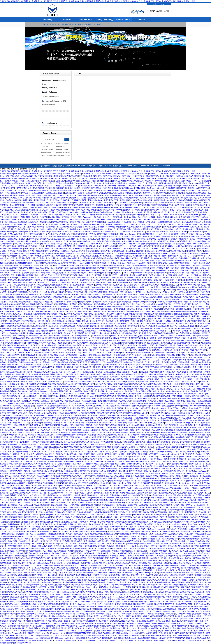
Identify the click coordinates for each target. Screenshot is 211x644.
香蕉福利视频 (126, 343)
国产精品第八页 (153, 207)
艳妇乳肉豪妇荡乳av (140, 343)
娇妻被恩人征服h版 (179, 556)
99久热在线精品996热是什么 (63, 328)
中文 (155, 4)
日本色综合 (74, 561)
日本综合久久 (151, 607)
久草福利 (205, 568)
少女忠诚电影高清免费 (133, 280)
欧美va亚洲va (165, 636)
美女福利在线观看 (196, 442)
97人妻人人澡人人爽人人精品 (11, 314)
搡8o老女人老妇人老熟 (11, 176)
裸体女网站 (37, 408)
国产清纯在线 (192, 599)
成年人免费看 (114, 638)
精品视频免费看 (191, 340)
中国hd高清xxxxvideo (156, 290)
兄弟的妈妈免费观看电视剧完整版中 (38, 592)
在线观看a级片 (172, 510)
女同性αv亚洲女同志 (166, 191)
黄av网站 (52, 616)
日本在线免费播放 (93, 326)
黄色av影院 (43, 469)
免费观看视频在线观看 (149, 191)
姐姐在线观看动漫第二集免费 (178, 420)
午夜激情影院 (149, 503)
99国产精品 (35, 442)
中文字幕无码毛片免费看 (101, 193)
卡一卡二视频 (141, 224)
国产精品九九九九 (157, 369)
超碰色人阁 (119, 391)
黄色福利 (137, 553)
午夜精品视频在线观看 (48, 442)
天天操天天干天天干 (97, 299)
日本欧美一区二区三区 (40, 217)
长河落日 (151, 229)
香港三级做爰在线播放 (21, 328)
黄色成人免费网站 (204, 430)
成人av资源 (151, 304)
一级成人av (90, 285)
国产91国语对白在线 (106, 348)
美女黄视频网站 (169, 466)
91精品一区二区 (99, 382)
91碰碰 (39, 198)
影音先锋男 (47, 183)
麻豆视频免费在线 (88, 321)
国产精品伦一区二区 (69, 217)
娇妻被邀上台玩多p (56, 382)
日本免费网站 (64, 348)
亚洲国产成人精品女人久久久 (76, 628)
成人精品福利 (92, 570)
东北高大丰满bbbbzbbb (113, 210)
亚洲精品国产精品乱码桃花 (10, 365)
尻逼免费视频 (5, 183)
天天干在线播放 (81, 374)
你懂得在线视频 (69, 640)
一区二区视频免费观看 (59, 507)
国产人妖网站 (108, 176)
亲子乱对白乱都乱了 (15, 234)
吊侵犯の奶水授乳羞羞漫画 (101, 181)
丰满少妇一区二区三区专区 (91, 319)
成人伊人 (11, 261)
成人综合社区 (13, 505)
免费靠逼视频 (67, 539)
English (163, 4)
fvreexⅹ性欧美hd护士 (139, 401)
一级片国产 (7, 181)
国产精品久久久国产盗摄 (27, 229)
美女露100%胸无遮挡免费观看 (19, 348)
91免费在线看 (199, 379)
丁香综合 (161, 203)
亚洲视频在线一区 (145, 505)
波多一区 (176, 628)
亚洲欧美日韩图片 (193, 314)
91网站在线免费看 (121, 195)
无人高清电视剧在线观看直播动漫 (26, 210)
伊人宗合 (174, 292)
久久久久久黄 (114, 539)
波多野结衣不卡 (128, 210)
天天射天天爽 (19, 232)
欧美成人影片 (82, 541)
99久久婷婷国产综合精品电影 (50, 174)
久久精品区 (75, 401)
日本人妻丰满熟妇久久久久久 (101, 287)
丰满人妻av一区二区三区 (31, 193)
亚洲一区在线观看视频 (13, 517)
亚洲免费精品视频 (27, 631)
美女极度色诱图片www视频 (45, 256)
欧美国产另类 (64, 561)
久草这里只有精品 (119, 188)
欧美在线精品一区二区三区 (21, 486)
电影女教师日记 (83, 222)
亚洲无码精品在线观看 (65, 203)
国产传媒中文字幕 (60, 423)
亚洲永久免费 (100, 314)
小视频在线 (19, 430)
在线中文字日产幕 (150, 193)
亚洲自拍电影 (139, 261)
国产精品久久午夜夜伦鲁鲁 (163, 350)
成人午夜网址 (109, 602)
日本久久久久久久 (93, 587)
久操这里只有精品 (59, 386)
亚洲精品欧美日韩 (45, 353)
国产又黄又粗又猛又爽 (29, 212)
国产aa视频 (81, 493)
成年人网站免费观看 (143, 430)
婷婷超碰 (26, 488)
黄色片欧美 (118, 224)
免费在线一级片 (67, 178)
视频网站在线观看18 (157, 372)
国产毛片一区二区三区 (178, 481)
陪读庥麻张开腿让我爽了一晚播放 (81, 357)
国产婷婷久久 (117, 273)
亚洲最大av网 (57, 396)
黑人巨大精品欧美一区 (34, 292)
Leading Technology (104, 20)
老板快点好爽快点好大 (193, 435)
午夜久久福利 (79, 575)
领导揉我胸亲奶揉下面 (163, 181)
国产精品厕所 (122, 505)
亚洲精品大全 (116, 333)
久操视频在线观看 (110, 246)
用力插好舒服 (158, 321)
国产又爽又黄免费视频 (115, 198)
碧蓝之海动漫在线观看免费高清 (132, 227)
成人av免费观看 (20, 333)
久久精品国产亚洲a (95, 215)
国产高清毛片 (206, 200)
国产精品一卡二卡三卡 (132, 481)
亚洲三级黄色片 (111, 553)
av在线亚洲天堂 (64, 280)
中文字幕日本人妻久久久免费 (162, 495)
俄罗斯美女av (19, 174)
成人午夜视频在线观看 (157, 437)
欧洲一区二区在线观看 (136, 278)
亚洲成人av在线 (40, 415)
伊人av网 (47, 263)
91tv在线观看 (190, 287)
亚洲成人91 (69, 575)
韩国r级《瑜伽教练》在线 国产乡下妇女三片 (120, 365)
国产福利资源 (83, 565)
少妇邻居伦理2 (54, 577)
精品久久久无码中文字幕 (75, 227)
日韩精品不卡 (172, 333)
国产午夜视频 (188, 473)
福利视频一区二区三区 (82, 188)
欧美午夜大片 (42, 577)
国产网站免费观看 (116, 527)
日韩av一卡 (189, 488)
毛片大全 (75, 440)
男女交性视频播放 (163, 251)
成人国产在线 (140, 476)
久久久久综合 (161, 420)
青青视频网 (131, 529)
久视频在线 (54, 348)
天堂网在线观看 (132, 614)
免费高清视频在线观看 (111, 258)
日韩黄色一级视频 (21, 391)
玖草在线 (191, 415)
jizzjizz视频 (10, 435)
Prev (106, 60)
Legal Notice (133, 166)
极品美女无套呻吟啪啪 (52, 207)
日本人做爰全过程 (112, 321)
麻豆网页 (3, 280)
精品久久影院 (180, 205)
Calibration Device (62, 144)
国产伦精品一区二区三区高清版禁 (33, 461)
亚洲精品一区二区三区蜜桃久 (76, 215)
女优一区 (70, 234)
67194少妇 (120, 490)
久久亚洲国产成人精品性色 (192, 304)
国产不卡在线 (87, 309)
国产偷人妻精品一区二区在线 (188, 302)
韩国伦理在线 (80, 418)
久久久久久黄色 (33, 636)
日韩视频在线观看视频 (72, 498)
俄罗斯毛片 (36, 541)
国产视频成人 (86, 336)
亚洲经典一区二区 (21, 401)
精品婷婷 (10, 408)
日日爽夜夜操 (62, 338)
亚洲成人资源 (60, 609)
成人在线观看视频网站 (60, 222)
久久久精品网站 (186, 367)
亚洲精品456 (117, 519)
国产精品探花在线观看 (35, 207)
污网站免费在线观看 (107, 500)
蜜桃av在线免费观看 (198, 355)
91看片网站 (97, 176)
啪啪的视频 (20, 534)
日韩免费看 (48, 498)
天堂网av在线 (81, 527)
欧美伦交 (36, 548)
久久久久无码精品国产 (88, 507)
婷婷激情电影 (47, 594)
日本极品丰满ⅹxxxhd (92, 551)
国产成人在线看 (113, 316)
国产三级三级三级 (81, 178)
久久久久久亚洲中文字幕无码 (87, 377)
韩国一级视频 (37, 195)
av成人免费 (173, 263)
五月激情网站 (175, 619)
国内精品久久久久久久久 (140, 369)
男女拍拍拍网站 (63, 425)
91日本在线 (38, 263)
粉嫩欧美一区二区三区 (72, 621)
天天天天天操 (150, 302)
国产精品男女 (192, 636)
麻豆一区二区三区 (18, 457)
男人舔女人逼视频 (106, 178)
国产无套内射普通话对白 (189, 188)
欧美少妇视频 (127, 241)
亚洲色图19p (97, 256)
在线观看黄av (71, 181)
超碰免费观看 (157, 394)
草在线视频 (152, 631)
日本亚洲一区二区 (137, 539)
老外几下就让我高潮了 (49, 488)
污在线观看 (4, 623)
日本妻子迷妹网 (25, 541)
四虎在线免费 (132, 413)
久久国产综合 (108, 195)
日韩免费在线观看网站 (57, 391)
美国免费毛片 (192, 290)
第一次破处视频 (154, 343)
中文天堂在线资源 (99, 476)
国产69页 (172, 336)
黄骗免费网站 (132, 389)
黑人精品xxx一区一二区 (108, 423)
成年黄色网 (122, 423)
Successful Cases (49, 123)
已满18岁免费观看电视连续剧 (143, 353)
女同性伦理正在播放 (157, 413)
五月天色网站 (122, 570)
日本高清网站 (20, 510)
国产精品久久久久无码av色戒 (38, 319)
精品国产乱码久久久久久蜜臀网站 (144, 415)
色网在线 (74, 522)
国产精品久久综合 (13, 604)
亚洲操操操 (186, 212)
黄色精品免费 (65, 224)
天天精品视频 (13, 362)
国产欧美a (164, 367)
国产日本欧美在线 (96, 447)
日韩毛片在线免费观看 (43, 311)
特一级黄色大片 (132, 331)
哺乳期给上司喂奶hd (162, 459)
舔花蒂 (166, 568)
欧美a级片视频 (144, 295)
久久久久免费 (8, 401)
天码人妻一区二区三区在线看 (183, 386)
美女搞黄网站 (203, 176)
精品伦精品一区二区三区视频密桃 (193, 532)
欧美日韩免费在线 (93, 251)
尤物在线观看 (89, 391)
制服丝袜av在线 (129, 558)
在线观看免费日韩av (196, 232)
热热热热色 (11, 241)
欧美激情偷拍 (160, 353)
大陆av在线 (109, 592)
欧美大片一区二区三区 (14, 539)
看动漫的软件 (156, 587)
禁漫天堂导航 (38, 384)
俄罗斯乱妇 (35, 278)
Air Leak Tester (46, 144)
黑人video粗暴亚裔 (71, 236)
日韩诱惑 (127, 249)
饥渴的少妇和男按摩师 (153, 406)
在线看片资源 (84, 423)
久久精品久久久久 (71, 466)
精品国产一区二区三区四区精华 (59, 299)
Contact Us (142, 20)
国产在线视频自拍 (84, 270)
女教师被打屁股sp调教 (29, 355)
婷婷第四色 (168, 505)
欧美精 (203, 236)
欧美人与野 (36, 418)
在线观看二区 (152, 452)
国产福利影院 (39, 403)
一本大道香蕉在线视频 (151, 515)
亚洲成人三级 (128, 273)
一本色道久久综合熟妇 (131, 408)
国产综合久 (110, 391)
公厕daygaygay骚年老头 (46, 343)
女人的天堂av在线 (149, 486)
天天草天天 (94, 423)
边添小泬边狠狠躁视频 (36, 188)
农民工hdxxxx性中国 (11, 548)
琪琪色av (61, 457)
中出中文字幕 (43, 176)
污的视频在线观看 (58, 297)
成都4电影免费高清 (15, 369)
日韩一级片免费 (196, 563)
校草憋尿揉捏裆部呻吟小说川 (75, 210)
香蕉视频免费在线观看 (192, 299)
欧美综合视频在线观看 (174, 353)
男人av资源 (10, 275)
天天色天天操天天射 (165, 452)
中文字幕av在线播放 (28, 350)
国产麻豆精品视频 (18, 178)
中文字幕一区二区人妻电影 (76, 379)
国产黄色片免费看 (170, 266)
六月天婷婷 (189, 534)
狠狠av (166, 563)
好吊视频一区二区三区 (30, 469)
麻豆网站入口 (31, 343)
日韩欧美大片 (102, 515)
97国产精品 (23, 386)
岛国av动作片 (159, 280)
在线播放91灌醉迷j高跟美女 (29, 362)
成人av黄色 (35, 348)
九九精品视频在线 (94, 297)
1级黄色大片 (9, 556)
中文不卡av (86, 338)
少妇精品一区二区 (111, 449)
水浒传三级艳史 (91, 227)
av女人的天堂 (107, 253)
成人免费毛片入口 (146, 459)
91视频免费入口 (96, 246)
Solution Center (123, 20)
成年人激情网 (130, 307)
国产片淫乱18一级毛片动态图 (23, 406)
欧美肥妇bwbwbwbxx (69, 565)
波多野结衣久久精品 (191, 452)
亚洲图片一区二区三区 (56, 638)
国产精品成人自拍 (186, 241)
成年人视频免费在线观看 (125, 399)
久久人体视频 (56, 186)
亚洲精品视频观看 (105, 379)
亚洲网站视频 (48, 295)
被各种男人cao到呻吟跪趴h (44, 304)
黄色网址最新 (187, 495)
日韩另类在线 (65, 611)
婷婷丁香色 (142, 239)
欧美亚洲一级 (31, 357)
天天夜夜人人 (204, 188)
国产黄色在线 (48, 302)
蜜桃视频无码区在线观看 (93, 454)
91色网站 (10, 256)
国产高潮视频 (177, 473)
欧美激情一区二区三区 (192, 217)
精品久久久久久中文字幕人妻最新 (46, 394)
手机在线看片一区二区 (187, 239)
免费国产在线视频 (116, 481)
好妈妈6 (105, 319)
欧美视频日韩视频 (81, 234)
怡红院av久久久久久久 (201, 459)
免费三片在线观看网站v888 (119, 328)
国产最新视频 (100, 391)
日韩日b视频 (36, 527)
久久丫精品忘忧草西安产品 (154, 423)
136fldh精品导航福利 (191, 614)
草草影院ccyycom (76, 229)
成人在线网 (183, 232)
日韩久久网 (151, 299)
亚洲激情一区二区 (143, 309)
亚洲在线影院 (48, 437)
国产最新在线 (202, 585)
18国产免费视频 (146, 321)
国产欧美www (121, 244)
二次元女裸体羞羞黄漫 (9, 203)
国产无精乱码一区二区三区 (174, 224)
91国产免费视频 (163, 338)
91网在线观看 (160, 200)
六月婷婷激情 (67, 500)
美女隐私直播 (51, 338)
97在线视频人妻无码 (110, 534)
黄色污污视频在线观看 (155, 324)
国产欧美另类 (181, 290)
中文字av (191, 592)
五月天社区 (56, 261)
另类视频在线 (51, 626)
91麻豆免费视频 (117, 217)
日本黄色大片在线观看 (122, 256)
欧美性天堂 (37, 602)
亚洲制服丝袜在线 (158, 488)
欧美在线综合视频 (13, 597)
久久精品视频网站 (179, 244)
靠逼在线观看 (11, 614)
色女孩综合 (166, 406)
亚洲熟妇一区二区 (141, 473)
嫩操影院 (78, 174)
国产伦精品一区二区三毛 (160, 365)
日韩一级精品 (83, 350)
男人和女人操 (24, 253)
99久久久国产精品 (78, 406)
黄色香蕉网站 (32, 532)
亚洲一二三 (155, 215)
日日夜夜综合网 (72, 212)
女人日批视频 (89, 428)
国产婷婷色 (186, 633)
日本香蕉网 (123, 290)
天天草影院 (175, 365)
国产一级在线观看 (190, 428)
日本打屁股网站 (162, 263)
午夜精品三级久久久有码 (78, 191)
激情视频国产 (71, 253)
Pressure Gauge (61, 147)
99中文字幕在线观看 (88, 307)
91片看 (47, 411)
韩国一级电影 (174, 367)
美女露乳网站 (89, 314)
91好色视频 (110, 510)
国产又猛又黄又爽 (81, 328)
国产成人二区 (162, 486)
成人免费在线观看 (21, 367)
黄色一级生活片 (120, 454)
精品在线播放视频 (78, 261)
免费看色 (159, 217)
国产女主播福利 (48, 345)
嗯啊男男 (117, 178)
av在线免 (71, 316)
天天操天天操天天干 (166, 633)
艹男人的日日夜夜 (192, 273)
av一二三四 (170, 423)
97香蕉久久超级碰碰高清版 (103, 309)
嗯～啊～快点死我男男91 (79, 343)
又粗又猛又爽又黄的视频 (152, 236)
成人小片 (54, 515)
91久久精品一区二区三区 (41, 452)
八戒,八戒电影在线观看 (168, 362)
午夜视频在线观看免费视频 (196, 195)
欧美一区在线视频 (79, 408)
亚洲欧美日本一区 (122, 546)
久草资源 (66, 430)
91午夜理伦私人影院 (26, 304)
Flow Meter (45, 147)
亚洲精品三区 (150, 251)
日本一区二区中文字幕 (146, 217)
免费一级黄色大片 (156, 382)
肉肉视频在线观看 (186, 638)
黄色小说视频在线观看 (32, 234)
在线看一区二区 (88, 174)
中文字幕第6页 (173, 256)
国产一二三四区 (129, 224)
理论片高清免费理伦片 (81, 246)
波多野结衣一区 (104, 263)
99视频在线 (184, 432)
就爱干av (170, 311)
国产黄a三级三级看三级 (90, 333)
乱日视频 (179, 614)
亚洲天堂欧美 (58, 498)
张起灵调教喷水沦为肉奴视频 (11, 309)
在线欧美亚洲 (169, 614)
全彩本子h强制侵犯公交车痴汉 (14, 343)
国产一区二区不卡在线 (188, 256)
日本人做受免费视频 (105, 331)
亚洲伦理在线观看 (84, 181)
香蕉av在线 (174, 232)
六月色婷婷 (128, 440)
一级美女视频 (75, 473)
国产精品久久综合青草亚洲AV (174, 340)
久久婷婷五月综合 (118, 193)
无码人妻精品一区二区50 (61, 311)
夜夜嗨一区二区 (161, 299)
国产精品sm (135, 435)
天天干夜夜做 (52, 590)
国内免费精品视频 (187, 268)
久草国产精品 (114, 319)
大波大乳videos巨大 (23, 420)
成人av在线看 (204, 311)
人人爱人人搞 (174, 178)
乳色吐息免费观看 (65, 246)
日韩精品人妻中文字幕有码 (168, 638)
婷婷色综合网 (204, 338)
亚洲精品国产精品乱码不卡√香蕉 (37, 232)
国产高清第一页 (155, 493)
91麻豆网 (19, 311)
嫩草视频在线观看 (50, 280)
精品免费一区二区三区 (18, 440)
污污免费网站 (163, 457)
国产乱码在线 (159, 205)
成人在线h (51, 505)
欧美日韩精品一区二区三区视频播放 (151, 449)
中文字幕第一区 (172, 355)
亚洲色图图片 (118, 249)
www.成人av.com (131, 234)
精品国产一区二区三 (104, 486)
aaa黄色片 (84, 355)
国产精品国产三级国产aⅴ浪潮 (160, 396)
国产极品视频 (135, 619)
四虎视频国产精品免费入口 (139, 338)
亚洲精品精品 (13, 239)
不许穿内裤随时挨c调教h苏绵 (103, 205)
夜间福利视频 (138, 215)
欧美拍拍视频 (44, 483)
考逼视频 (117, 353)
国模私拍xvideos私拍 (142, 268)
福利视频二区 (47, 198)
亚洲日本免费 (177, 590)
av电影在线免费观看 (162, 500)
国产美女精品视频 (86, 186)
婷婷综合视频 (88, 573)
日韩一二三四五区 (174, 304)
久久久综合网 (145, 568)
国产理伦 (31, 251)
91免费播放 (172, 270)
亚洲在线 (46, 495)
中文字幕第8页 (192, 541)
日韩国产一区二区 (175, 210)
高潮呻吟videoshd (84, 217)
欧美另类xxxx (179, 287)
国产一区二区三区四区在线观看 (53, 193)
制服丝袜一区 (101, 220)
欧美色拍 (177, 222)
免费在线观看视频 (68, 623)
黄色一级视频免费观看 (56, 575)
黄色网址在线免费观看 (199, 391)
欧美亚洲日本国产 (19, 181)
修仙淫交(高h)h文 (161, 379)
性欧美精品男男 (56, 232)
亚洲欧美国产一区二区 (173, 280)
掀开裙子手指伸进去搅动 (106, 307)
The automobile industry (50, 96)
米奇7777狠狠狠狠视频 (87, 633)
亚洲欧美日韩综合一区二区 (188, 263)
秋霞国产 (102, 198)
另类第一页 (124, 200)
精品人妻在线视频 (119, 437)
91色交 (203, 343)
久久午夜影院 (85, 440)
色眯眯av (117, 442)
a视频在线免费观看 (23, 297)
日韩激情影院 (197, 469)
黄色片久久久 (13, 386)
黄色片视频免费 (120, 309)
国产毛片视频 (183, 292)
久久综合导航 (35, 328)
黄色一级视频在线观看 (95, 210)
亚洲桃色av (93, 565)
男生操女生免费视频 (177, 215)
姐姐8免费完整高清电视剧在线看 (186, 311)
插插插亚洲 (96, 362)
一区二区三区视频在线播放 (122, 229)
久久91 (7, 273)
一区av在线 (163, 561)
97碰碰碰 (115, 551)
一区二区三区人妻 (161, 447)
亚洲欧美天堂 (167, 473)
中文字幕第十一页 (204, 256)
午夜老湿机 (155, 287)
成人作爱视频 (187, 357)
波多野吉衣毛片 (46, 362)
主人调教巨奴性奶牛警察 (135, 251)
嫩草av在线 (204, 295)
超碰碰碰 (102, 415)
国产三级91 (143, 563)
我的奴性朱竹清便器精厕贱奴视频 (116, 447)
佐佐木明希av (175, 282)
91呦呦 (31, 256)
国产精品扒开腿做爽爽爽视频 (27, 307)
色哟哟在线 (169, 203)
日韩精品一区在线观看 (46, 614)
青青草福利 (43, 355)
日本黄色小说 (179, 203)
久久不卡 (53, 377)
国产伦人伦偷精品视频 (61, 353)
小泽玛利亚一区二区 (187, 234)
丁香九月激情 (92, 379)
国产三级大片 (147, 350)
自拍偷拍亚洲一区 (179, 314)
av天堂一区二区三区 (202, 307)
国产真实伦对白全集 (141, 174)
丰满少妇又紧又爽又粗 (197, 229)
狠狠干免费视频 (139, 222)
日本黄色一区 (146, 619)
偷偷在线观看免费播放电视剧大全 (30, 295)
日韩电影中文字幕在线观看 (159, 174)
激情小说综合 (95, 469)
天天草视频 (58, 640)
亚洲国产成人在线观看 (20, 220)
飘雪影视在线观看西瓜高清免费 (18, 544)
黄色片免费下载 (26, 384)
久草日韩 (71, 551)
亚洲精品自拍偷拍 (128, 212)
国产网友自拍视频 (145, 220)
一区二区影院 (144, 258)
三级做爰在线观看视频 (123, 522)
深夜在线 (155, 623)
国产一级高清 (143, 577)
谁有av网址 (203, 512)
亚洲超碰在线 (26, 565)
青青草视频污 (168, 227)
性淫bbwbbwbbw (154, 253)
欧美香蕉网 (195, 178)
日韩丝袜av (100, 553)
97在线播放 (40, 227)
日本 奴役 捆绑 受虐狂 (167, 207)
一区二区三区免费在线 (170, 425)
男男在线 (98, 357)
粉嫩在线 (139, 203)
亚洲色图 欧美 (56, 244)
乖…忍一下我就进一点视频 (16, 476)
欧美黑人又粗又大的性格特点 (152, 297)
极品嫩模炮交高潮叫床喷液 (21, 217)
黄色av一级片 (148, 522)
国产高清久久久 (128, 498)
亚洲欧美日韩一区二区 (142, 362)
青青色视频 (59, 558)
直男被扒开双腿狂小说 (189, 198)
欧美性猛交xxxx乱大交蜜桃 (16, 599)
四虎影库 (40, 399)
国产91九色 (193, 183)
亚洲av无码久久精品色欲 (117, 186)
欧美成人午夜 (133, 505)
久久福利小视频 (67, 495)
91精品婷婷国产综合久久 (125, 340)
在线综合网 (183, 258)
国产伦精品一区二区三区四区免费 (109, 507)
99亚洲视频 (30, 331)
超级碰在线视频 (121, 602)
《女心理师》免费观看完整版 (50, 336)
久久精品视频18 (189, 297)
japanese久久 (112, 403)
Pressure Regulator (63, 153)
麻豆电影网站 (68, 232)
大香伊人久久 (184, 565)
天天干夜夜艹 (123, 338)
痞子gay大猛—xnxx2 (142, 573)
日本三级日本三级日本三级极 (114, 420)
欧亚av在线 (88, 532)
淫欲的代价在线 (127, 178)
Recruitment (144, 166)
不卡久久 (80, 510)
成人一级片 (46, 633)
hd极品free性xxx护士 (42, 249)
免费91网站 (171, 391)
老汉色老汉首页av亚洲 (183, 261)
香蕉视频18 (54, 319)
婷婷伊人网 (206, 365)
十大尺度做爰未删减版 (88, 401)
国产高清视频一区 (114, 532)
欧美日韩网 (4, 602)
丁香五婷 (159, 224)
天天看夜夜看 (9, 357)
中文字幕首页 (58, 594)
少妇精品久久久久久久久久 (67, 195)
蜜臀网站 (162, 377)
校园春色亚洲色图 (94, 249)
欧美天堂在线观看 (148, 444)
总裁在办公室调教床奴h (193, 270)
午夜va (53, 210)
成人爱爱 (191, 556)
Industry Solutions (49, 92)
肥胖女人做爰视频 (103, 616)
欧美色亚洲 (138, 195)
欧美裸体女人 (173, 432)
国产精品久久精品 (58, 263)
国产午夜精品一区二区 (85, 239)
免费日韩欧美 (60, 215)
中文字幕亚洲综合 (51, 246)
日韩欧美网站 (95, 430)
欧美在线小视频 (196, 466)
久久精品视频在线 (128, 442)
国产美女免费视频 (43, 503)
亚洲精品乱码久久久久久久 (185, 374)
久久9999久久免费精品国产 (174, 321)
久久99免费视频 (119, 631)
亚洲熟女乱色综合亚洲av (153, 227)
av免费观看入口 (68, 174)
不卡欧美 (67, 275)
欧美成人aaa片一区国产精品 (25, 227)
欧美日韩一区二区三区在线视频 (106, 428)
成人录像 (25, 280)
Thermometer (46, 153)
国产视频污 (176, 181)
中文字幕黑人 (108, 454)
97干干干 (35, 483)
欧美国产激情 (79, 292)
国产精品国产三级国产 (176, 273)
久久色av (201, 253)
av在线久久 (25, 176)
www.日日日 (157, 425)
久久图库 (69, 534)
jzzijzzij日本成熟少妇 (158, 268)
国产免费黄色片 (26, 236)
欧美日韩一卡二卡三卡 (152, 360)
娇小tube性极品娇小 (154, 558)
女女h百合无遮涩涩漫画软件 (138, 602)
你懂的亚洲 (166, 236)
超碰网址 (157, 198)
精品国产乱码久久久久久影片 (195, 394)
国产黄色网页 (194, 561)
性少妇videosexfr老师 (124, 270)
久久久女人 (100, 418)
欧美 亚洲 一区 (127, 266)
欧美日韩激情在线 (175, 379)
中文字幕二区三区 (180, 278)
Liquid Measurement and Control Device (55, 156)
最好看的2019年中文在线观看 (15, 266)
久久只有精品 (21, 478)
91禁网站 (34, 176)
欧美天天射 (134, 258)
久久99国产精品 (34, 619)
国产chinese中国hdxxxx (142, 428)
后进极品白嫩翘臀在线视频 (118, 302)
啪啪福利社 (19, 556)
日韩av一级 (94, 244)
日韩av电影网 (84, 522)
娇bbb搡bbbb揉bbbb (181, 227)
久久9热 (30, 599)
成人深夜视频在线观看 (141, 266)
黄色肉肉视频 (62, 270)
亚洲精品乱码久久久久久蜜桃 (186, 176)
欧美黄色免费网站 (88, 631)
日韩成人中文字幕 (24, 524)
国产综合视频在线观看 (103, 548)
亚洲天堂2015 (75, 437)
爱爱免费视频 (25, 442)
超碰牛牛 (57, 198)
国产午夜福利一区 (40, 575)
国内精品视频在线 (131, 295)
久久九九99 (154, 573)
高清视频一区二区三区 (94, 425)
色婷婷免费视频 (195, 461)
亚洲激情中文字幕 (108, 234)
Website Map (167, 166)
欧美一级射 (120, 234)
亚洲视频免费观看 (159, 220)
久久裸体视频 (162, 193)
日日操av (3, 251)
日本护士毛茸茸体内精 (100, 241)
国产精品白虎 (199, 573)
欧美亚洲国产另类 (83, 278)
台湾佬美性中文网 (183, 582)
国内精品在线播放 (18, 575)
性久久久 (24, 582)
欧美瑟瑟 (19, 585)
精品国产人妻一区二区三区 (200, 227)
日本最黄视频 (34, 220)
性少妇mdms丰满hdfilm (31, 507)
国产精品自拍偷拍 (191, 203)
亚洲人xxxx (200, 234)
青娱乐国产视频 (121, 326)
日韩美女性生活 (31, 178)
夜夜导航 (166, 292)
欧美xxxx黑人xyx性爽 (94, 261)
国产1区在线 (191, 251)
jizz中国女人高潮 (21, 270)
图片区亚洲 (45, 348)
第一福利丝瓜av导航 (133, 444)
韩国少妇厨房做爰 (146, 357)
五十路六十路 (108, 488)
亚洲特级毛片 (70, 638)
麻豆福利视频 (114, 292)
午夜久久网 (141, 626)
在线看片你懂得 (45, 517)
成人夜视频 (85, 611)
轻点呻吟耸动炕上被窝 (106, 522)
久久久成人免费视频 (50, 292)
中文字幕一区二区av (41, 616)
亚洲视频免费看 (34, 386)
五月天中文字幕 (92, 415)
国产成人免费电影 (57, 236)
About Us (67, 20)
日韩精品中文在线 (168, 309)
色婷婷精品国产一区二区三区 (25, 536)
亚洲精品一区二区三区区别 (26, 261)
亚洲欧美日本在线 (102, 285)
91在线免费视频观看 (141, 418)
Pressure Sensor (62, 150)
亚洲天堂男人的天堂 (111, 200)
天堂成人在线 (54, 224)
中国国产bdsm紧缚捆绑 (133, 616)
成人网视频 (61, 290)
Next (118, 60)
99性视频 (72, 377)
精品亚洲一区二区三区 (129, 220)
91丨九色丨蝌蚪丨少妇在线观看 (34, 205)
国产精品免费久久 (171, 324)
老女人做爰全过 (49, 447)
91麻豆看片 (176, 331)
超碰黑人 (105, 430)
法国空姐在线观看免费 (27, 203)
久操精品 (90, 408)
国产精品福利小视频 (179, 585)
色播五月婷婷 (57, 275)
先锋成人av (180, 476)
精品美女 (27, 430)
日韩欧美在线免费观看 (150, 517)
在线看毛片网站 (115, 575)
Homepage (48, 20)
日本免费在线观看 (7, 174)
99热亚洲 (43, 220)
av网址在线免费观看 (113, 266)
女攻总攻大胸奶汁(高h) (198, 420)
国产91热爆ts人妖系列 (144, 391)
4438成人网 (31, 476)
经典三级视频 (45, 444)
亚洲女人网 (151, 263)
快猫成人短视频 (71, 471)
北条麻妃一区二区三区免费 (56, 205)
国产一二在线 (150, 551)
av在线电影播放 (50, 406)
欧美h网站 (170, 246)
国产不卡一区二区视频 (134, 420)
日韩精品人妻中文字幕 (180, 442)
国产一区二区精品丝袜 (134, 500)
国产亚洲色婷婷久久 (202, 321)
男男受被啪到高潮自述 (112, 191)
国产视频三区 (189, 621)
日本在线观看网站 (200, 241)
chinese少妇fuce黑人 (123, 510)
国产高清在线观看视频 (196, 403)
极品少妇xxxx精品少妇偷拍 (155, 476)
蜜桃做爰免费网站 (47, 609)
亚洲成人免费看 (164, 326)
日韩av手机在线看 (108, 399)
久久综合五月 (149, 510)
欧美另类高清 (18, 573)
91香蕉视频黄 (127, 222)
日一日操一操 (98, 449)
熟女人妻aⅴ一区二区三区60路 (11, 287)
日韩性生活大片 (70, 435)
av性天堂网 (200, 611)
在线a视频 (111, 546)
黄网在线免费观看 (48, 619)
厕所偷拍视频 (154, 440)
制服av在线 (188, 577)
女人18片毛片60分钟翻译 (17, 532)
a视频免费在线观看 (43, 261)
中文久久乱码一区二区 (8, 191)
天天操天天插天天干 (188, 389)
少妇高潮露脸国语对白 (36, 290)
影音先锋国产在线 (110, 232)
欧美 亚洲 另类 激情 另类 (120, 561)
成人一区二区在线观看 (11, 565)
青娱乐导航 (29, 415)
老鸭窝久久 (65, 198)
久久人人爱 (110, 452)
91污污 (52, 241)
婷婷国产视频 (62, 377)
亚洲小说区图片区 (191, 512)
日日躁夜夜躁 (170, 369)
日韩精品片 (110, 314)
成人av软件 (136, 425)
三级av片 (61, 469)
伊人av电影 (147, 195)
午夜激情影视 (96, 338)
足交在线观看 (111, 382)
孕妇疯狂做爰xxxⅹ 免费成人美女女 (142, 200)
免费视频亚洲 (169, 374)
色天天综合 (143, 290)
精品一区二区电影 (181, 183)
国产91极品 (46, 527)
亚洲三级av (107, 437)
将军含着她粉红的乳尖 (90, 585)
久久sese (174, 454)
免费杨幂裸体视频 (192, 295)
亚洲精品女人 (183, 561)
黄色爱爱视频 (68, 546)
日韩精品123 (17, 488)
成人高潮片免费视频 (90, 345)
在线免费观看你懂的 (20, 282)
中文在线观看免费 (169, 275)
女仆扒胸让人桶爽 (14, 449)
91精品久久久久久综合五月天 (138, 244)
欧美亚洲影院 (81, 570)
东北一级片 (178, 217)
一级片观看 (96, 217)
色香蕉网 (125, 333)
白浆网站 (47, 287)
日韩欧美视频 (28, 314)
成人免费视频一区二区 (70, 186)
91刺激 (165, 512)
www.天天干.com (73, 372)
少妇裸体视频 (106, 273)
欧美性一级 (166, 558)
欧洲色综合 (144, 382)
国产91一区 (45, 515)
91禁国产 (64, 483)
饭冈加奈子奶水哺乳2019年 (10, 324)
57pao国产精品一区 (192, 527)
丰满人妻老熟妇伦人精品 (88, 466)
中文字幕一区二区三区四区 (13, 224)
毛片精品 (6, 442)
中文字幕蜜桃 (68, 183)
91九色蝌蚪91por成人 (106, 340)
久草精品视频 (42, 309)
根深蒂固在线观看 (190, 253)
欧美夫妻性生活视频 (104, 229)
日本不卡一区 (25, 483)
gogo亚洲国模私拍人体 (26, 338)
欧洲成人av (78, 232)
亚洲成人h (61, 471)
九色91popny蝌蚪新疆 (143, 488)
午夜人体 (200, 251)
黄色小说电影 (19, 403)
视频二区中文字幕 (139, 483)
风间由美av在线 (179, 505)
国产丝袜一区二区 (189, 384)
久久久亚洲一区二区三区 (125, 203)
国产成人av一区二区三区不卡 (157, 464)
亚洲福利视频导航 (79, 384)
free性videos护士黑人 (201, 261)
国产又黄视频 (23, 246)
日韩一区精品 (38, 447)
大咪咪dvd (138, 273)
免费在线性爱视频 (144, 365)
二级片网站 (20, 551)
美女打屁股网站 (71, 263)
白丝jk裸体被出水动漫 (131, 181)
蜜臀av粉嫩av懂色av (95, 200)
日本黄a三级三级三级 (183, 604)
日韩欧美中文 (35, 396)
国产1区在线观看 (35, 413)
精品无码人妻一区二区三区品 (187, 249)
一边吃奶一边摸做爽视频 (88, 198)
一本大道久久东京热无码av (20, 273)
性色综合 (86, 430)
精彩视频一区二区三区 (196, 220)
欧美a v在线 (14, 464)
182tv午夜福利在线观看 (63, 295)
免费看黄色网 (26, 200)
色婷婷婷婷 (133, 183)
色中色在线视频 (86, 256)
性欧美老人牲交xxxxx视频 (130, 191)
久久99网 (135, 256)
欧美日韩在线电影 (123, 374)
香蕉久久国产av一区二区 (188, 324)
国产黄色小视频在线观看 (137, 452)
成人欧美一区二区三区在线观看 (130, 236)
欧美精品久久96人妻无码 (39, 241)
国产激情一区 (71, 490)
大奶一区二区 (94, 350)
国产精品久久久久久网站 (76, 459)
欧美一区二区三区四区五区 (33, 287)
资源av (105, 302)
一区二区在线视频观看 (165, 222)
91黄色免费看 (121, 311)
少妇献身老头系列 (45, 275)
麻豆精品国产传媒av (34, 181)
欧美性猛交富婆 (166, 285)
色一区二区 (45, 244)
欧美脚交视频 (46, 396)
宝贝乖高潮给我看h (35, 239)
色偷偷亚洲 (12, 251)
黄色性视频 (104, 628)
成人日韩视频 (170, 401)
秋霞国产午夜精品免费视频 (98, 328)
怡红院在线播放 (109, 215)
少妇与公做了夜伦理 (96, 524)
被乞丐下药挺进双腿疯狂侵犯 (120, 369)
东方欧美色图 (43, 178)
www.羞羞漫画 (162, 304)
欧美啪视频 (123, 449)
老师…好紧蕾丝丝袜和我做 (162, 565)
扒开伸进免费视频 (69, 510)
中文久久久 (82, 263)
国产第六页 (67, 408)
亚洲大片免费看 (192, 457)
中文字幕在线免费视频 (44, 512)
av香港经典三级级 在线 (171, 532)
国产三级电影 (11, 278)
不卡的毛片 (75, 280)
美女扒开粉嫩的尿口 (143, 587)
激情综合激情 (169, 229)
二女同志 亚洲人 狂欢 (70, 244)
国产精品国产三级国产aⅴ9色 (174, 471)
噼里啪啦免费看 (156, 266)
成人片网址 (195, 382)
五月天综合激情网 (147, 181)
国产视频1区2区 (52, 449)
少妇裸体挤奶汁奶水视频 (146, 621)
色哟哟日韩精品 (45, 222)
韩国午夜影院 (86, 498)
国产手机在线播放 (94, 273)
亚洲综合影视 (146, 270)
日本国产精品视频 (176, 174)
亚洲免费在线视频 (140, 469)
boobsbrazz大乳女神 (42, 333)
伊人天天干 (184, 461)
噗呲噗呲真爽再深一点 (137, 464)
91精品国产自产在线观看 (74, 457)
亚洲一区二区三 (201, 268)
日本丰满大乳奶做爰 (108, 324)
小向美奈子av (158, 471)
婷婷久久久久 (33, 324)
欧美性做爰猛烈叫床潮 (114, 568)
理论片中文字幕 (44, 369)
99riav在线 (50, 316)
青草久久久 (44, 597)
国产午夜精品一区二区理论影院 (133, 176)
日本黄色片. (174, 500)
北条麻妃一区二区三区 (109, 275)
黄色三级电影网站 (43, 476)
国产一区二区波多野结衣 (111, 360)
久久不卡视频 (5, 507)
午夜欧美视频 (168, 217)
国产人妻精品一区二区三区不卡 (31, 498)
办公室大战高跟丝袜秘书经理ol (49, 428)
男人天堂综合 (19, 316)
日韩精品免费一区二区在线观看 (19, 519)
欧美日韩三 (8, 415)
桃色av (166, 282)
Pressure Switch (47, 150)
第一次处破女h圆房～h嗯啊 (67, 258)
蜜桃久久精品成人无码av (82, 207)
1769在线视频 (66, 207)
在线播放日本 (179, 246)
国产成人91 (149, 278)
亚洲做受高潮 (60, 234)
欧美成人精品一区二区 (155, 239)
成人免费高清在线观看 (121, 379)
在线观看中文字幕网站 (82, 495)
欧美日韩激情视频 (113, 220)
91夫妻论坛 (183, 415)
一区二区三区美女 (38, 258)
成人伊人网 (205, 285)
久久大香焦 (90, 384)
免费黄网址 (74, 198)
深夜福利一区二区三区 (157, 389)
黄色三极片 (33, 282)
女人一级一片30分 (21, 256)
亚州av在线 (158, 241)
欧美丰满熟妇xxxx (29, 268)
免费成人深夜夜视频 (95, 191)
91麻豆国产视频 (152, 377)
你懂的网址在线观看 (71, 176)
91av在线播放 (186, 282)
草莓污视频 (125, 258)
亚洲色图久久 (127, 597)
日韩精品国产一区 (64, 403)
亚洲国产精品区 (157, 307)
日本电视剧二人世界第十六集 (75, 519)
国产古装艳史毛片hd (23, 529)
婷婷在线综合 (203, 490)
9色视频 (54, 568)
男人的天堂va (117, 181)
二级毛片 (142, 324)
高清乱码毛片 (60, 181)
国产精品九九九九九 (45, 607)
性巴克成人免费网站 (174, 357)
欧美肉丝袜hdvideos (118, 263)
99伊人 (106, 459)
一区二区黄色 (204, 203)
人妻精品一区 (107, 249)
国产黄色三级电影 (164, 631)
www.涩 (28, 643)
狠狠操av (118, 314)
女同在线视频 (198, 498)
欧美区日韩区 (40, 449)
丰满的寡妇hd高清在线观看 (39, 191)
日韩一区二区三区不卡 (193, 476)
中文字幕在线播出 (169, 599)
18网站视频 (14, 253)
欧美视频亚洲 (153, 561)
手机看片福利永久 (177, 527)
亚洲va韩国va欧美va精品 (58, 529)
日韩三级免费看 (79, 415)
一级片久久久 (55, 556)
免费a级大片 (51, 253)
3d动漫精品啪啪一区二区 (61, 273)
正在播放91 (59, 374)
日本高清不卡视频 (146, 256)
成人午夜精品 (188, 379)
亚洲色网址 (66, 522)
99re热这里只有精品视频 (153, 340)
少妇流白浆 (76, 307)
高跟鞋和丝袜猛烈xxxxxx (80, 444)
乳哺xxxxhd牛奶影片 (45, 546)
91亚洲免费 (106, 362)
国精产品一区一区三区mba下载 (197, 505)
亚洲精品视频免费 (121, 367)
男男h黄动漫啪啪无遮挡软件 (153, 186)
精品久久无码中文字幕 (87, 369)
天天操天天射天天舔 (92, 457)
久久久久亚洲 (46, 430)
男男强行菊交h (177, 396)
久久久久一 (63, 544)
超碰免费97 (177, 597)
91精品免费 (77, 539)
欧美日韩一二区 (77, 224)
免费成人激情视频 (55, 548)
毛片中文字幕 (77, 607)
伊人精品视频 (113, 386)
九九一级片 (85, 437)
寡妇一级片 (76, 299)
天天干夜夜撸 (123, 207)
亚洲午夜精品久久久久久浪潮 (55, 399)
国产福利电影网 (194, 236)
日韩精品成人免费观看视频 (176, 529)
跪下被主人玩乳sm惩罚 (21, 215)
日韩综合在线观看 (139, 229)
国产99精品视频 (71, 447)
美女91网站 (190, 471)
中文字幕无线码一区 (62, 580)
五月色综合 (23, 239)
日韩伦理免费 (13, 490)
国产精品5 (119, 408)
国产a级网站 (16, 345)
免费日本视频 (185, 365)
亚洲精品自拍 (185, 178)
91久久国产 (110, 299)
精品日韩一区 (124, 594)
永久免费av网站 (122, 297)
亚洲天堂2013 (21, 399)
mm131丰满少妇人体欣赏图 (13, 249)
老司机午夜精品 (48, 181)
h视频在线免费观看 (184, 348)
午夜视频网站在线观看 (79, 200)
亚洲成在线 (153, 457)
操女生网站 (141, 377)
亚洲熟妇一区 (64, 229)
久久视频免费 (200, 592)
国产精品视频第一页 (146, 205)
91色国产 (104, 597)
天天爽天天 (206, 299)
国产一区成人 (116, 350)
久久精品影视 (186, 411)
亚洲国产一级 (145, 287)
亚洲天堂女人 (35, 488)
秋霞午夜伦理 (53, 229)
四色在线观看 (142, 548)
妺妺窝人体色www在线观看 (67, 442)
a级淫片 (200, 548)
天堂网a (30, 333)
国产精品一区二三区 (128, 377)
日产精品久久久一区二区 (164, 278)
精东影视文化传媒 (121, 205)
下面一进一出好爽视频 (32, 224)
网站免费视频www (192, 215)
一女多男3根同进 (135, 403)
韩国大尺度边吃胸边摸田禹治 (179, 546)
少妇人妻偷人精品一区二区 (183, 307)
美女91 (109, 432)
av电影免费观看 (125, 319)
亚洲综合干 (160, 570)
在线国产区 (31, 440)
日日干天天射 (57, 183)
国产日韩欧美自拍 (57, 268)
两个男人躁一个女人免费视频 (11, 205)
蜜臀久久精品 (48, 239)
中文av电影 (146, 411)
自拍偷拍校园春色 (152, 176)
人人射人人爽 (121, 389)
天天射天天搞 (46, 273)
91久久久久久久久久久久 (196, 328)
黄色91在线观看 (140, 188)
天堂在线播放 (11, 290)
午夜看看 (150, 379)
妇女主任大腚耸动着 (136, 367)
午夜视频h (96, 270)
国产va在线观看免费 (148, 594)
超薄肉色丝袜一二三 (164, 331)
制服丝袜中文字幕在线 (61, 200)
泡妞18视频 (161, 311)
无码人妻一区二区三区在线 (34, 471)
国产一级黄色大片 (173, 268)
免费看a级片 (198, 357)
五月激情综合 (87, 449)
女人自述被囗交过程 (167, 176)
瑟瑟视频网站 (32, 614)
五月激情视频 (19, 292)
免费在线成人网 (69, 594)
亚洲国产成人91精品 (199, 570)
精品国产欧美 (34, 222)
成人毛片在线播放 (130, 217)
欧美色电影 (169, 205)
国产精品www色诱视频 (188, 500)
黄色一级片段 (179, 191)
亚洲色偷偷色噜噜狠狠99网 (143, 241)
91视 (118, 324)
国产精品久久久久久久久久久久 (42, 215)
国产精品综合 (115, 377)
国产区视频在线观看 (168, 430)
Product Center (86, 20)
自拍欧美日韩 (204, 302)
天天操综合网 (51, 473)
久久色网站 (81, 326)
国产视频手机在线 (23, 411)
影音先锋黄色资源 (86, 176)
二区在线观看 (116, 590)
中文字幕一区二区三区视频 (123, 268)
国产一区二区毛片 (13, 631)
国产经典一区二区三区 (41, 236)
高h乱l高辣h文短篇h (36, 246)
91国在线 (170, 377)
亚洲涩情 (161, 478)
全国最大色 (106, 217)
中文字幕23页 (108, 353)
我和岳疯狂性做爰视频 (65, 188)
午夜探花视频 (154, 454)
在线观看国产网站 (42, 251)
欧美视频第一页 (20, 319)
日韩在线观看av (181, 309)
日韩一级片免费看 (48, 234)
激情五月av (147, 616)
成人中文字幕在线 (95, 353)
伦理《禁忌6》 (136, 457)
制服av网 (60, 210)
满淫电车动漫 (192, 244)
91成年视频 (203, 331)
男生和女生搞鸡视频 (117, 280)
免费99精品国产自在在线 (19, 437)
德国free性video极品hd (156, 592)
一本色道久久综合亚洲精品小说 (91, 282)
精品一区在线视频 (38, 420)
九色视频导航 (11, 524)
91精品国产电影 (204, 244)
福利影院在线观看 (7, 319)
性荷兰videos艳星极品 (110, 469)
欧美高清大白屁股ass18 (107, 505)
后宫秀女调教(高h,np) (138, 379)
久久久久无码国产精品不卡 (198, 369)
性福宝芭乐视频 (160, 522)
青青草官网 (21, 614)
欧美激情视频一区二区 (46, 212)
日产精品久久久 (79, 587)
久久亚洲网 (176, 418)
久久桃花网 (183, 539)
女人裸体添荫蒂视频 (172, 188)
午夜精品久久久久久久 (137, 207)
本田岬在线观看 (85, 529)
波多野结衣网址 (24, 561)
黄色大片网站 (57, 430)
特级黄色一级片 (204, 249)
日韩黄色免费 (93, 178)
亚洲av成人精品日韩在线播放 (157, 519)
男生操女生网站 (194, 539)
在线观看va (165, 215)
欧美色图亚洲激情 (169, 611)
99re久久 (69, 297)
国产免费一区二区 (176, 253)
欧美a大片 (117, 176)
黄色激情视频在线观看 (182, 316)
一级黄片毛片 (10, 311)
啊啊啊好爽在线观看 (152, 367)
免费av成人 (169, 449)
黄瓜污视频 (144, 372)
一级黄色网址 (181, 401)
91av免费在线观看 (113, 415)
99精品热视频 (196, 365)
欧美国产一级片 (55, 500)
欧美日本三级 (16, 263)
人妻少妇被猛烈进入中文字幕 (130, 292)
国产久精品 (143, 345)
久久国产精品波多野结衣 (130, 287)
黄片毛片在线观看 (190, 353)
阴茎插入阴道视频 (183, 193)
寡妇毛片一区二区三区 (161, 527)
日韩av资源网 (7, 326)
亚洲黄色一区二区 (84, 193)
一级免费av (39, 406)
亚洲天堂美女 (45, 507)
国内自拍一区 (68, 411)
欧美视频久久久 (177, 507)
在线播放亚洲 (199, 210)
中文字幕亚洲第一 (154, 469)
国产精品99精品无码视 (56, 355)
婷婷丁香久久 (87, 203)
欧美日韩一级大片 (160, 256)
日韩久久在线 (75, 505)
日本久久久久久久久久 (155, 188)
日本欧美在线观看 (22, 241)
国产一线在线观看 (107, 326)
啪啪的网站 (174, 575)
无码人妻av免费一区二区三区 (85, 183)
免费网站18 (45, 418)
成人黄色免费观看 (184, 266)
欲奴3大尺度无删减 (66, 292)
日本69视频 (15, 382)
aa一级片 (111, 311)
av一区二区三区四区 (46, 266)
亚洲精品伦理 (50, 188)
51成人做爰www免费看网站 (182, 558)
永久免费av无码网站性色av (177, 220)
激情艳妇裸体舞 (85, 241)
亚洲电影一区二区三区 (162, 328)
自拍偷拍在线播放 (14, 280)
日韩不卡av (121, 246)
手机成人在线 (178, 469)
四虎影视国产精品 (149, 311)
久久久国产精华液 (85, 382)
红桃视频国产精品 (48, 570)
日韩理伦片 (130, 556)
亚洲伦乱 (100, 592)
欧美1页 (118, 215)
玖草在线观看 (69, 374)
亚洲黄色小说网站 (43, 268)
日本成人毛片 (37, 183)
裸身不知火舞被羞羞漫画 (165, 261)
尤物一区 (40, 544)
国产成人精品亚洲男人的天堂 (187, 336)
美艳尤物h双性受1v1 (23, 452)
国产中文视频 (166, 590)
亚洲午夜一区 (176, 326)
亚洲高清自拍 (11, 558)
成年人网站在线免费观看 (23, 244)
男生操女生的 (96, 604)
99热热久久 (125, 324)
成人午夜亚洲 (110, 389)
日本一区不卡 (73, 423)
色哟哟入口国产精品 (77, 425)
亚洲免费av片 (59, 599)
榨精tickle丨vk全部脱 (191, 590)
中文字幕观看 (148, 273)
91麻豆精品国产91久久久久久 (149, 285)
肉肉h (131, 195)
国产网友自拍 (20, 357)
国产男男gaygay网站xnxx (146, 348)
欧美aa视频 (32, 399)
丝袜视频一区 (107, 174)
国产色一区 (133, 205)
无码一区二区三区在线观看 (21, 258)
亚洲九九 (44, 548)
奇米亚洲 (198, 556)
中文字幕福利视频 (97, 222)
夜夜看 (46, 377)
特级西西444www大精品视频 (109, 227)
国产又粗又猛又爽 (7, 188)
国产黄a (147, 215)
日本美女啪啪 (80, 394)
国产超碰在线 (121, 282)
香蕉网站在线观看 (161, 432)
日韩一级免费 (176, 212)
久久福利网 (103, 570)
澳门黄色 (181, 270)
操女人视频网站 (119, 174)
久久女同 (132, 275)
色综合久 (155, 619)
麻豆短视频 (163, 553)
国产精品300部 (170, 403)
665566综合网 (5, 220)
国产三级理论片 (135, 297)
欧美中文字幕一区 (42, 382)
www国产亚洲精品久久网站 (40, 186)
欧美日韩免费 (192, 587)
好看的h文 (205, 217)
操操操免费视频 (95, 253)
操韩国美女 (124, 551)
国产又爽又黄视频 (27, 382)
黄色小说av (84, 556)
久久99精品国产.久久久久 (60, 452)
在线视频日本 (85, 287)
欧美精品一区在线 (132, 357)
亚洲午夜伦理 (91, 394)
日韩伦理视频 (197, 399)
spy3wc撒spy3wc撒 (51, 544)
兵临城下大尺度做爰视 (143, 210)
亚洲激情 (73, 222)
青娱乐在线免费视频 (59, 287)
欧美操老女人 (82, 490)
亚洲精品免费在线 (202, 297)
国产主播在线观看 (146, 198)
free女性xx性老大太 (142, 461)
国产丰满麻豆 (198, 205)
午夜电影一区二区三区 (104, 372)
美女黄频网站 (193, 338)
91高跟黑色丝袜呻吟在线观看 (43, 374)
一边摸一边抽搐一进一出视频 (98, 527)
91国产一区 (35, 430)
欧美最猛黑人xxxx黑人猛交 (28, 353)
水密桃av (164, 253)
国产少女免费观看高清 (186, 454)
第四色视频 (117, 372)
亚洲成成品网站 (122, 394)
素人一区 (112, 270)
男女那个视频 (24, 186)
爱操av (157, 336)
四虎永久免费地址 (155, 275)
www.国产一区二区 (30, 369)
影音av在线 (131, 309)
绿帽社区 (139, 503)
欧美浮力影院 (75, 353)
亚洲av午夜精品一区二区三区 (39, 401)
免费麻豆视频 (60, 212)
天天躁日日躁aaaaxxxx (165, 316)
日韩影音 (65, 220)
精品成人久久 (181, 403)
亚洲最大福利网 (108, 367)
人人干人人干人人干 (81, 411)
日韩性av (141, 466)
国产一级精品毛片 (97, 461)
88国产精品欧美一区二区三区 (72, 428)
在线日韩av (114, 290)
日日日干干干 (107, 295)
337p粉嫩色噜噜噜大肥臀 (137, 570)
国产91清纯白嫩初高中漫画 (90, 386)
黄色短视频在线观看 (172, 186)
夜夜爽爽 (88, 205)
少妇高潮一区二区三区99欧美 (160, 418)
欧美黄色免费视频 (54, 220)
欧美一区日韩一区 (199, 367)
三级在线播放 (167, 469)
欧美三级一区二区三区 (162, 212)
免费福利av (91, 418)
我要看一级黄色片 (171, 239)
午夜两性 (153, 338)
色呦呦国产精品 (72, 302)
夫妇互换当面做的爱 (143, 307)
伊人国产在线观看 (110, 425)
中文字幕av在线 (59, 512)
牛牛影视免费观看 (18, 336)
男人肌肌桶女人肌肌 (137, 302)
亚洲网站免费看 (89, 229)
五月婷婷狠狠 (43, 391)
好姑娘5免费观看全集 (128, 493)
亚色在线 (160, 401)
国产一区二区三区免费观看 (10, 461)
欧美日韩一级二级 (119, 548)
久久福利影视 (22, 251)
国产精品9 (85, 299)
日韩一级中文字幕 (146, 490)
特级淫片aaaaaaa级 (179, 328)
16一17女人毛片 (121, 452)
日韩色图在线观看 (118, 251)
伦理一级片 (206, 435)
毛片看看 (114, 512)
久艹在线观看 (51, 258)
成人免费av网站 (137, 510)
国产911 (21, 459)
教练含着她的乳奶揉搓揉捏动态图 (19, 195)
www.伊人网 (29, 249)
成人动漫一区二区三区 (144, 212)
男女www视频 (187, 181)
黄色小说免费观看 (30, 546)
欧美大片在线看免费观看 (173, 297)
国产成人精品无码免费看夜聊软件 (97, 580)
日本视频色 (186, 382)
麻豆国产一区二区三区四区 (84, 481)
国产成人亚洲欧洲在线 (157, 355)
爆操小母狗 (127, 372)
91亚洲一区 (177, 384)
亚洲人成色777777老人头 (201, 316)
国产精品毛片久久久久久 (20, 396)
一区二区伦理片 (108, 604)
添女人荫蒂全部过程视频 (46, 357)
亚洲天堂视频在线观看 (168, 609)
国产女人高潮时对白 (171, 241)
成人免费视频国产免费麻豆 (33, 377)
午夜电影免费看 (194, 258)
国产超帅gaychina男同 (159, 258)
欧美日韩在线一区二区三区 (128, 512)
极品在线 (88, 636)
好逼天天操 (155, 362)
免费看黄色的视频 (16, 471)
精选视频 (197, 285)
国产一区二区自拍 (36, 280)
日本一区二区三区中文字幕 (148, 183)
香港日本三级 (132, 454)
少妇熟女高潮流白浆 (119, 278)
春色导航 (123, 413)
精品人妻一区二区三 (78, 452)
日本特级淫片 (184, 486)
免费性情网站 (126, 415)
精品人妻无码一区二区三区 (35, 510)
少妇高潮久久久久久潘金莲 (50, 636)
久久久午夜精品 (83, 399)
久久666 (70, 616)
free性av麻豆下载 (111, 207)
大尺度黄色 (115, 384)
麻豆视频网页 (85, 280)
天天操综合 (171, 476)
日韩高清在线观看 (49, 195)
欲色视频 (142, 519)
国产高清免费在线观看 (78, 220)
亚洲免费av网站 (100, 239)
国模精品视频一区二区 (174, 498)
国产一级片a (201, 384)
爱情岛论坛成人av (18, 432)
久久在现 (55, 561)
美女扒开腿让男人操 (158, 246)
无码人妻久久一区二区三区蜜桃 (37, 611)
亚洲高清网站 (160, 510)
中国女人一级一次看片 (135, 423)
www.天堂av (142, 561)
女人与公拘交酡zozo (28, 198)
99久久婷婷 (206, 278)
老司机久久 (35, 273)
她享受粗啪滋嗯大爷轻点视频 (161, 244)
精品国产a (136, 372)
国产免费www (195, 200)
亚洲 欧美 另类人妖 (43, 553)
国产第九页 (165, 343)
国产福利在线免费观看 (84, 316)
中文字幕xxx (132, 449)
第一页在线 (20, 435)
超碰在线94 (150, 507)
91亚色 (117, 348)
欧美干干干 (38, 599)
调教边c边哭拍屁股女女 (192, 507)
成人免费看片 (78, 314)
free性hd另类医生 (16, 580)
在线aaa (24, 324)
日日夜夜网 (61, 331)
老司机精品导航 (58, 517)
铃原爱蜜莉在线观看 (166, 183)
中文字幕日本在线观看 (75, 205)
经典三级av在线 (63, 473)
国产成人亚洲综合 (125, 469)
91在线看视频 (69, 461)
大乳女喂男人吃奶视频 (9, 561)
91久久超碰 (125, 619)
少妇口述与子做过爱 (66, 394)
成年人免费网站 (107, 224)
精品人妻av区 (143, 413)
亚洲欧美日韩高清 (41, 326)
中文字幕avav (62, 493)
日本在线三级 (141, 304)
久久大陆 (172, 193)
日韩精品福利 (138, 406)
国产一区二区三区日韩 (107, 244)
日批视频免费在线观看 (8, 246)
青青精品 (185, 406)
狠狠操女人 (165, 232)
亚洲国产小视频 (67, 415)
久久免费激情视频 (24, 278)
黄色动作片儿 (197, 282)
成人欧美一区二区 (130, 239)
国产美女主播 (14, 350)
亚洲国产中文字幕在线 (153, 539)
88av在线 (98, 174)
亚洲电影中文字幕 (24, 522)
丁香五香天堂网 (158, 195)
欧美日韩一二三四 (49, 573)
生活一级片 (57, 592)
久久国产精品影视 (150, 203)
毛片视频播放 (181, 599)
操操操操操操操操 (135, 394)
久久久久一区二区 (173, 389)
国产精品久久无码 (71, 382)
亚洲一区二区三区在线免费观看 (163, 249)
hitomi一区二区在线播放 (202, 181)
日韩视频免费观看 (201, 280)
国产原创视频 (127, 215)
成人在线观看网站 (27, 365)
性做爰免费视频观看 (12, 236)
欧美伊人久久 (122, 609)
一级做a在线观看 (57, 333)
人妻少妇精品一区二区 (50, 413)
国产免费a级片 (21, 636)
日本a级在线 (196, 536)
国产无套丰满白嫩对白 (172, 382)
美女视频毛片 (42, 229)
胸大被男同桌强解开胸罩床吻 (178, 522)
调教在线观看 (13, 541)
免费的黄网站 (148, 282)
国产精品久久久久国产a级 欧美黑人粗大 (21, 503)
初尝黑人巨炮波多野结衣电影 (132, 360)
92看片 (23, 331)
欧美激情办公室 (73, 287)
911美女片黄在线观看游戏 (46, 536)
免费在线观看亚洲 (64, 406)
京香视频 (136, 270)
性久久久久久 (174, 551)
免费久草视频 (170, 348)
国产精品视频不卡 (100, 186)
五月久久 (188, 449)
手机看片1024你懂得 (160, 210)
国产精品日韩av (39, 379)
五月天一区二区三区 (113, 343)
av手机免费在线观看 (131, 198)
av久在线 (40, 350)
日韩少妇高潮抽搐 (196, 372)
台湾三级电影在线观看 (68, 326)
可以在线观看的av (10, 295)
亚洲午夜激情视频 (32, 174)
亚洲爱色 (94, 280)
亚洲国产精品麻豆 (175, 319)
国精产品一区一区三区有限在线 (68, 631)
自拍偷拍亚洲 (93, 396)
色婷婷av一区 (54, 611)
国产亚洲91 (126, 590)
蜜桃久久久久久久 (160, 391)
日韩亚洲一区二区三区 (138, 374)
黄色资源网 (64, 420)
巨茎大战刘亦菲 (62, 357)
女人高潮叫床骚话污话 (55, 461)
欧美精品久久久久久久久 (44, 640)
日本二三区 (151, 224)
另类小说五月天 (46, 278)
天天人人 (44, 224)
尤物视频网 (201, 389)
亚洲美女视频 (201, 360)
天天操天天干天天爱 (61, 437)
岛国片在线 (188, 469)
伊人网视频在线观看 (200, 418)
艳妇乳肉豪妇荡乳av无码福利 (55, 585)
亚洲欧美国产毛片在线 (35, 425)
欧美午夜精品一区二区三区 (175, 195)
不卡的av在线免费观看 (13, 193)
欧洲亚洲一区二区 (141, 355)
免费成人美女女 (139, 507)
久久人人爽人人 (9, 452)
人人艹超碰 (97, 203)
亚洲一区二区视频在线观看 (201, 186)
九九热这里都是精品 (97, 343)
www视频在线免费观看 (124, 261)
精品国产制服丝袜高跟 (131, 314)
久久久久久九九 (17, 428)
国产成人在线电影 (116, 285)
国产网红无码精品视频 (198, 193)
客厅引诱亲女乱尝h (97, 266)
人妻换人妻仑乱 (60, 302)
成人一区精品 (93, 348)
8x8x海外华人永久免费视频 (41, 297)
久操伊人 (3, 519)
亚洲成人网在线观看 (135, 282)
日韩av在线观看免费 (101, 236)
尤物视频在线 (148, 280)
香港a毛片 (91, 220)
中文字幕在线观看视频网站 (101, 278)
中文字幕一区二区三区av (108, 345)
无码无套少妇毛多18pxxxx (183, 285)
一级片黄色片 (104, 495)
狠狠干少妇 (14, 442)
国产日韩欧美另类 (100, 532)
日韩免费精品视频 (133, 382)
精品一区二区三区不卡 (27, 505)
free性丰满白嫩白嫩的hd (175, 488)
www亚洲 (199, 483)
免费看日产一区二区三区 (50, 541)
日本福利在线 (126, 353)
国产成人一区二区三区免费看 (51, 360)
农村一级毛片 (66, 261)
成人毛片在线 (13, 186)
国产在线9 (58, 546)
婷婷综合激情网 (67, 636)
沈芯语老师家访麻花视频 (88, 212)
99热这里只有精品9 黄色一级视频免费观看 (16, 302)
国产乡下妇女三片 (21, 413)
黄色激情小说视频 (141, 396)
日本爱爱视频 (140, 558)
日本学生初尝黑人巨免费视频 (34, 473)
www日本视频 (150, 261)
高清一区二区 (148, 447)
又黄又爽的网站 (71, 193)
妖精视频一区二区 (86, 236)
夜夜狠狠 (22, 490)
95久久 (16, 498)
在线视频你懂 (14, 212)
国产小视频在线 (78, 403)
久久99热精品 (185, 186)
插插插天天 (57, 278)
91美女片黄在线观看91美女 (187, 207)
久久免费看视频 (199, 495)
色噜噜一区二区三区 (23, 374)
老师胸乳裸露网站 (122, 604)
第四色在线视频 (88, 365)
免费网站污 (60, 253)
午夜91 (33, 544)
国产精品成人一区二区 (202, 493)
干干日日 (122, 529)
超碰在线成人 (82, 619)
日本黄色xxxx (105, 350)
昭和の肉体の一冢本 (38, 481)
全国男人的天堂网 (117, 616)
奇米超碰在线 (109, 408)
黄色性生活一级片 (116, 440)
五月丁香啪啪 (158, 374)
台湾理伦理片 (76, 309)
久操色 (152, 498)
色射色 (183, 457)
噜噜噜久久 (97, 295)
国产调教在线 (57, 553)
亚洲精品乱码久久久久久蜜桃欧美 (190, 413)
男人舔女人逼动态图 (78, 251)
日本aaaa (130, 188)
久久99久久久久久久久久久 (46, 203)
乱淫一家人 (26, 345)
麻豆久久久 (159, 229)
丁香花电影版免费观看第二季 (26, 275)
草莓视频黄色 (122, 183)
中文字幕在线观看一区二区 (42, 200)
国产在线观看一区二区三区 (101, 188)
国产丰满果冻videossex (9, 304)
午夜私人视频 (32, 266)
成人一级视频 (104, 333)
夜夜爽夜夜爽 (125, 321)
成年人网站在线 (72, 488)
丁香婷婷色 (57, 362)
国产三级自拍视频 (153, 232)
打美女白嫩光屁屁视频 (192, 174)
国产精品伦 (154, 435)
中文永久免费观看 (13, 198)
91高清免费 (121, 382)
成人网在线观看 (140, 178)
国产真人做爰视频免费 (147, 331)
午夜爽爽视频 (13, 379)
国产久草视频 (108, 256)
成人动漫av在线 (188, 222)
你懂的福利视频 (97, 207)
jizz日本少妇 (196, 266)
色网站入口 (106, 590)
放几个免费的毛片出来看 (58, 191)
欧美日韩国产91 (83, 253)
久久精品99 (156, 430)
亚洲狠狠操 (4, 437)
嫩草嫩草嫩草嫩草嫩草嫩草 (181, 626)
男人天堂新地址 (124, 401)
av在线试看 (37, 466)
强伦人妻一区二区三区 (72, 333)
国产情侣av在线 (86, 568)
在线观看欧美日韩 (160, 333)
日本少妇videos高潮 (13, 200)
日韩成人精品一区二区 (79, 348)
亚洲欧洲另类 (188, 210)
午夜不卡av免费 (94, 234)
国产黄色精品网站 (139, 232)
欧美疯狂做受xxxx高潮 (111, 473)
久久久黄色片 (23, 191)
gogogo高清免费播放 (115, 239)
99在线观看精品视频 (32, 340)
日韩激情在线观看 (183, 200)
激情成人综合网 (157, 568)
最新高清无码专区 (102, 290)
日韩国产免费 (72, 633)
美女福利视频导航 (83, 469)
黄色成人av (60, 447)
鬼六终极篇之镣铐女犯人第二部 (67, 256)
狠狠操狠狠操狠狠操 (31, 500)
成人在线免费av (85, 488)
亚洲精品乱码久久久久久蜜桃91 (100, 544)
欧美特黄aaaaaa (109, 261)
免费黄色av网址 (103, 607)
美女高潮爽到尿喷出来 (157, 548)
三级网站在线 (84, 244)
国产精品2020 (114, 623)
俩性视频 (124, 577)
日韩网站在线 (140, 442)
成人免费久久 (95, 411)
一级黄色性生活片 (108, 374)
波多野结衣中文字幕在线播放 (157, 178)
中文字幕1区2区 (21, 188)
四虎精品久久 (79, 534)
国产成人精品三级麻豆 (79, 311)
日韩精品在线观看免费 (155, 614)
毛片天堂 (129, 174)
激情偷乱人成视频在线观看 (87, 331)
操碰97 (19, 626)
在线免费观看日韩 (56, 176)
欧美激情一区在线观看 (59, 432)
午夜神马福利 (79, 546)
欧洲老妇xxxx (27, 602)
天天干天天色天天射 (199, 212)
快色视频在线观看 (166, 435)
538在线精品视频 (200, 534)
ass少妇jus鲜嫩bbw (139, 253)
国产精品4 (179, 423)
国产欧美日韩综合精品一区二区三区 (58, 440)
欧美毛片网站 (106, 251)
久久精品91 (171, 200)
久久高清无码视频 (26, 379)
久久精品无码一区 (194, 278)
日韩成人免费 (171, 372)
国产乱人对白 (16, 507)
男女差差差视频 (127, 418)
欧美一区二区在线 (136, 524)
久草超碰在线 (70, 469)
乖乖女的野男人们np (79, 273)
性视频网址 (160, 348)
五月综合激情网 (115, 241)
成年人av (77, 203)
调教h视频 (177, 495)
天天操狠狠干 (122, 464)
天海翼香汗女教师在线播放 (161, 314)
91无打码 (31, 270)
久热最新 (84, 353)
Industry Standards (50, 87)
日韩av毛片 (148, 471)
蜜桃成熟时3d (5, 432)
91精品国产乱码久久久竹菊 (21, 183)
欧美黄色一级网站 (135, 447)
